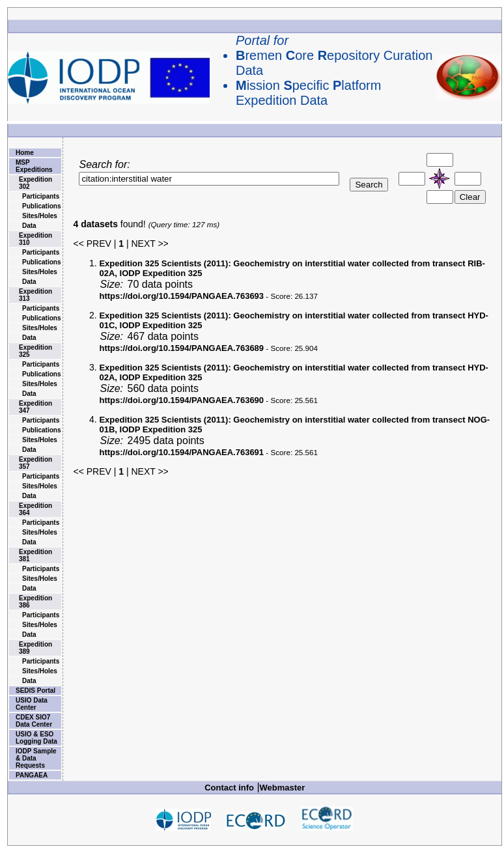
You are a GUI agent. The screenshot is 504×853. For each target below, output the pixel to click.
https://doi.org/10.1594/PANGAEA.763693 (181, 296)
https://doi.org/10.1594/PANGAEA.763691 (181, 452)
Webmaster (283, 788)
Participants (41, 196)
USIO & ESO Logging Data (36, 738)
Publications (41, 206)
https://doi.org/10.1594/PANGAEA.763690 (181, 400)
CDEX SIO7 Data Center (34, 721)
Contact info (229, 788)
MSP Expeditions (34, 166)
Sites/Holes (40, 216)
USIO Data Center (32, 704)
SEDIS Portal (35, 691)
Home (25, 153)
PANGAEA (32, 775)
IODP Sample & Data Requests (36, 758)
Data (29, 226)
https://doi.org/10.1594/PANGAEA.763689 (181, 348)
